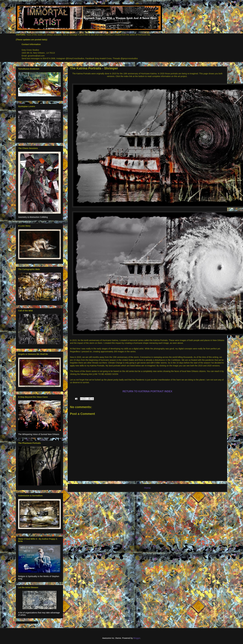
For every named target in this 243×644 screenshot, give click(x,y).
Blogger (137, 638)
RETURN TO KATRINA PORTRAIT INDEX (147, 391)
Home (147, 488)
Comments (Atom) (154, 496)
